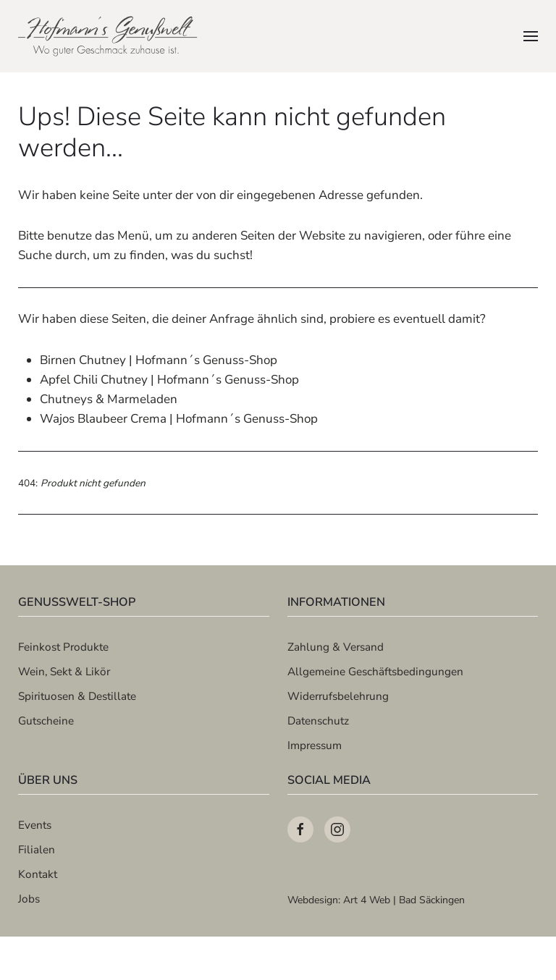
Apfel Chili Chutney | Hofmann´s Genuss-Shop (169, 380)
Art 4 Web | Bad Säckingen (404, 900)
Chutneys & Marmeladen (109, 399)
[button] (531, 36)
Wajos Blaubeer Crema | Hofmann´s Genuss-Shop (179, 419)
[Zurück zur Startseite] (109, 36)
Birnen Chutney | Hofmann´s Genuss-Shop (159, 360)
